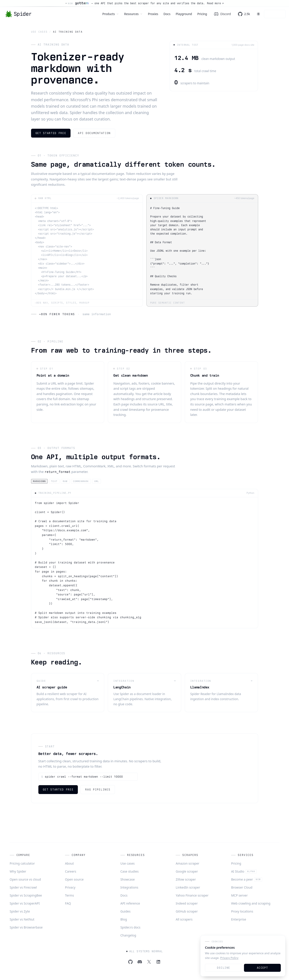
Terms (69, 895)
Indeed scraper (187, 903)
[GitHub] (130, 962)
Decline (223, 968)
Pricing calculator (22, 863)
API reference (130, 903)
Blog (124, 919)
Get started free (51, 133)
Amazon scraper (187, 863)
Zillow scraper (186, 879)
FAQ (68, 903)
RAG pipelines (98, 790)
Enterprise (239, 919)
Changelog (128, 935)
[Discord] (140, 962)
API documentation (94, 133)
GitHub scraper (187, 911)
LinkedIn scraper (188, 887)
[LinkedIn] (158, 962)
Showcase (128, 879)
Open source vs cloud (25, 879)
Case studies (130, 871)
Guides (126, 911)
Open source (74, 879)
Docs (124, 895)
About (69, 863)
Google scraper (187, 871)
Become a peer (247, 879)
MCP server (239, 895)
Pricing (236, 863)
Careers (71, 871)
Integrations (129, 887)
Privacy (70, 887)
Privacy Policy (229, 958)
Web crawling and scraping (251, 903)
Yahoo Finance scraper (192, 895)
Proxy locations (242, 911)
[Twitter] (149, 962)
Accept (262, 968)
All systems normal (145, 951)
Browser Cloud (242, 887)
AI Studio (244, 871)
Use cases (39, 32)
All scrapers (184, 919)
